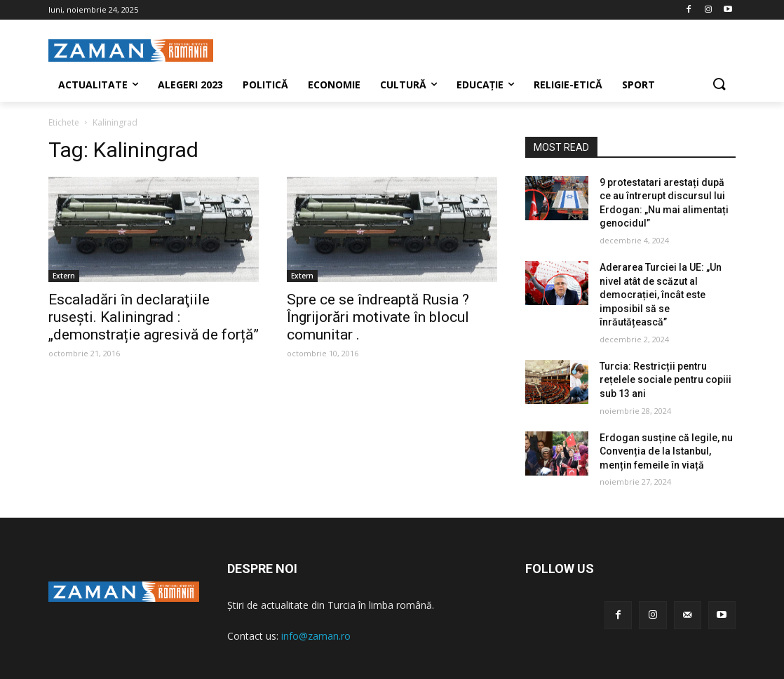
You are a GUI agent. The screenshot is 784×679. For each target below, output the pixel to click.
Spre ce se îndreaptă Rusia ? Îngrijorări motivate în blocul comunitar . (378, 317)
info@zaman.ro (316, 636)
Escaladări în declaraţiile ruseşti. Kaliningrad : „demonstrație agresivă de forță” (154, 317)
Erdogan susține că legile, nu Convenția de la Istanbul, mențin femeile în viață (666, 451)
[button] (719, 85)
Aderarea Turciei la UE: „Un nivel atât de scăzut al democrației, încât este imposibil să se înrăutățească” (661, 295)
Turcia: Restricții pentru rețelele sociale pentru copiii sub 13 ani (665, 380)
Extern (64, 276)
